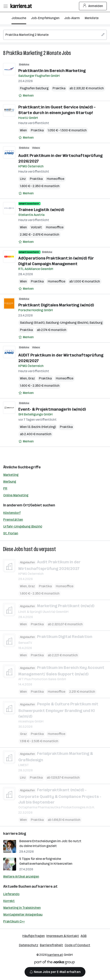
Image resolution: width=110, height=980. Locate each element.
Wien (23, 130)
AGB (84, 936)
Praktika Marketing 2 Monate (34, 53)
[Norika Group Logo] (55, 963)
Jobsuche (19, 18)
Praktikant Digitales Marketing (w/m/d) (56, 305)
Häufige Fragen (34, 936)
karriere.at (48, 886)
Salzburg (96, 323)
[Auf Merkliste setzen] (26, 96)
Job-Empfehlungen (45, 18)
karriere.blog (15, 834)
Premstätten (13, 520)
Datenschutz (29, 945)
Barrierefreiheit (51, 945)
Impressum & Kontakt (63, 936)
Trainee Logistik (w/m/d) (41, 210)
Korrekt (9, 901)
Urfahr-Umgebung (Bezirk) (23, 526)
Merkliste (92, 18)
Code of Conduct (77, 945)
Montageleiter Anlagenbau (23, 915)
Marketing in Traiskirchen (22, 908)
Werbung (10, 482)
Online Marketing (16, 495)
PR (5, 488)
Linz (23, 179)
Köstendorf (12, 513)
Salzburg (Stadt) (32, 323)
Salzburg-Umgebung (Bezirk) (67, 323)
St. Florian (11, 533)
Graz (31, 378)
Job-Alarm (72, 18)
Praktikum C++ (14, 921)
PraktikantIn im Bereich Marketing (52, 71)
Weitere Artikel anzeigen (21, 876)
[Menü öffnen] (5, 6)
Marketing (11, 475)
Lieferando (11, 894)
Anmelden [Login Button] (93, 6)
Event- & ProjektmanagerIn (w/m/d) (52, 409)
